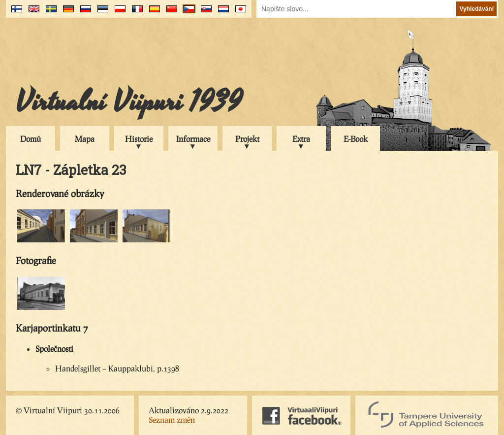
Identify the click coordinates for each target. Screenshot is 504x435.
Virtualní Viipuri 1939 (129, 102)
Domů (31, 139)
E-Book (356, 139)
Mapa (85, 139)
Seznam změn (172, 419)
